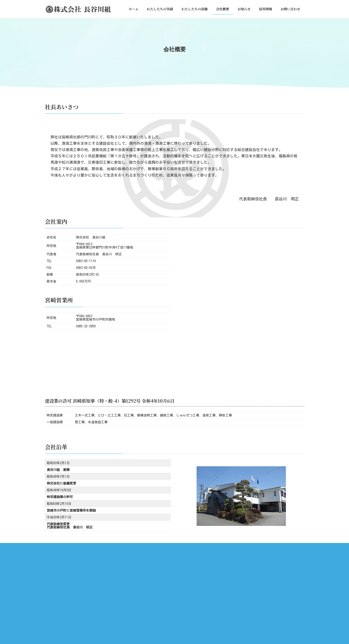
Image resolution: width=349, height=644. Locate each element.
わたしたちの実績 (122, 547)
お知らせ (203, 547)
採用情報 (224, 547)
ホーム (97, 547)
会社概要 (182, 547)
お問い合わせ (248, 547)
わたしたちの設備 (155, 547)
